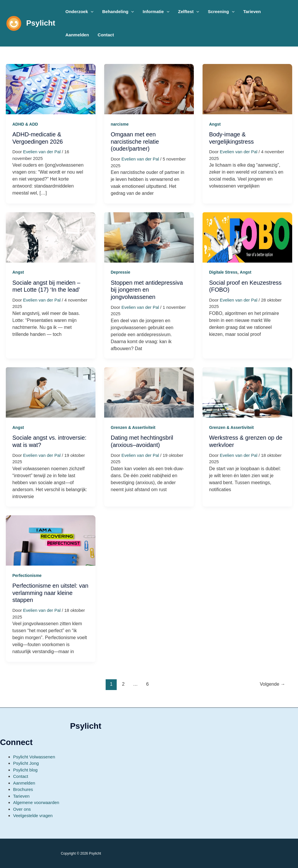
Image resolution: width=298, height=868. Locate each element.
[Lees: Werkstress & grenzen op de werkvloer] (247, 392)
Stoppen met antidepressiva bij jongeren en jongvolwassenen (147, 290)
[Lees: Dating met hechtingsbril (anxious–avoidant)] (149, 392)
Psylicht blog (25, 770)
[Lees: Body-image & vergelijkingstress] (247, 89)
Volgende (273, 684)
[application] (91, 12)
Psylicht (41, 23)
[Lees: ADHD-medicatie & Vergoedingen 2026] (51, 89)
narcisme (120, 124)
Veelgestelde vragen (33, 816)
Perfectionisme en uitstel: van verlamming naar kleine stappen (50, 593)
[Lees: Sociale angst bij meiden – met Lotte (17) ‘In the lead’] (51, 237)
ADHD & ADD (25, 124)
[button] (80, 12)
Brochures (23, 789)
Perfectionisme (27, 575)
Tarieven (21, 796)
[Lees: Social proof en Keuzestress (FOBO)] (247, 237)
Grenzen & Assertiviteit (133, 427)
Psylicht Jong (26, 763)
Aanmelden (24, 783)
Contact (21, 776)
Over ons (22, 809)
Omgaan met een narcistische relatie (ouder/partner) (135, 141)
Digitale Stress (223, 272)
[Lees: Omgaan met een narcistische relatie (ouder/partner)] (149, 89)
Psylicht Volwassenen (34, 757)
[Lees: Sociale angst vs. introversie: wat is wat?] (51, 392)
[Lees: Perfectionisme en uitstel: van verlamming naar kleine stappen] (51, 540)
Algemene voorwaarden (36, 802)
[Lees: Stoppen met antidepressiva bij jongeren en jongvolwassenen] (149, 237)
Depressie (121, 272)
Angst (215, 124)
